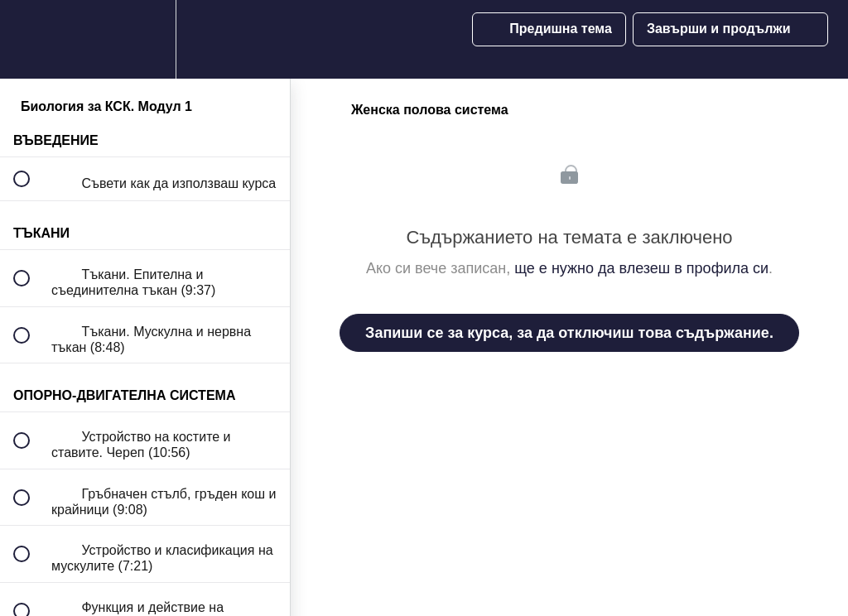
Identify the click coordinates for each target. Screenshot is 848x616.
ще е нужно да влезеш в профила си (641, 268)
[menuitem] (145, 39)
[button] (31, 39)
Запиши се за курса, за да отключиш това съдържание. (569, 333)
